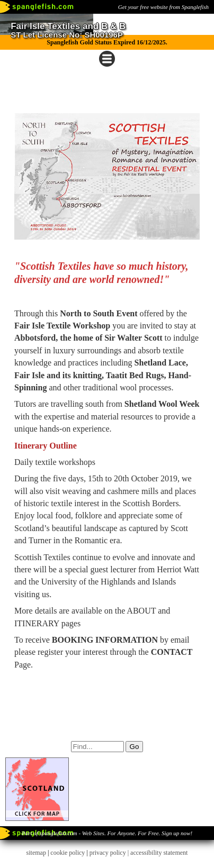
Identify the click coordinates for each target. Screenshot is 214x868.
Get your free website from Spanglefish (163, 7)
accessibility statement (159, 853)
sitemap (36, 853)
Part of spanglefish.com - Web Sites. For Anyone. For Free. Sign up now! (107, 833)
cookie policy (68, 853)
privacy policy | (110, 853)
